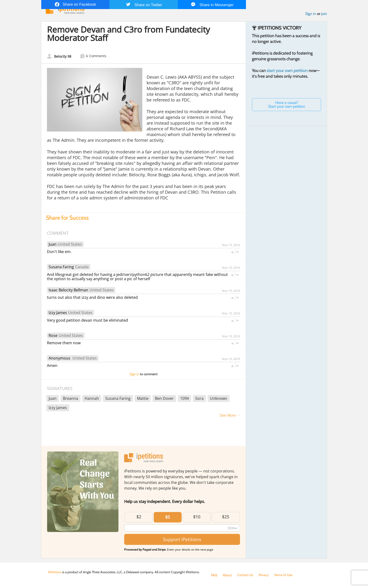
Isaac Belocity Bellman (68, 290)
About (227, 575)
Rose (53, 335)
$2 (139, 517)
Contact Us (245, 575)
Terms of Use (283, 575)
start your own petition (287, 71)
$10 (197, 517)
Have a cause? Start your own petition (287, 105)
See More (228, 416)
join (324, 14)
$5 (168, 517)
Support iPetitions (182, 540)
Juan (53, 244)
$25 (225, 517)
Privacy (264, 575)
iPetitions (55, 572)
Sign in (311, 14)
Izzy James (58, 313)
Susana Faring (61, 267)
